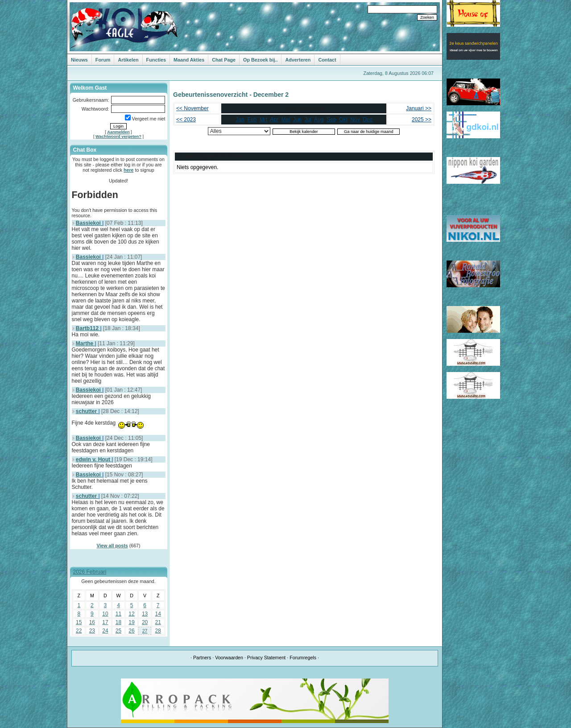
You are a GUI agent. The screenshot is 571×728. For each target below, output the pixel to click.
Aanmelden (118, 132)
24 (105, 631)
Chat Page (224, 60)
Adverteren (298, 60)
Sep (331, 120)
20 (145, 622)
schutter (87, 411)
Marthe (85, 343)
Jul (308, 120)
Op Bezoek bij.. (260, 60)
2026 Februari (90, 572)
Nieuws (79, 60)
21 (158, 622)
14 (158, 614)
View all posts (112, 546)
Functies (156, 60)
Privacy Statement (266, 658)
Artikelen (128, 60)
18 (118, 622)
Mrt (263, 120)
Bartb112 (88, 328)
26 (131, 631)
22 (79, 631)
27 (145, 631)
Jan (240, 120)
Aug (319, 120)
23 (92, 631)
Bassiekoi (89, 223)
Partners (202, 658)
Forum (103, 60)
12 (131, 614)
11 (118, 614)
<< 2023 (186, 120)
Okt (343, 120)
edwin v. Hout (94, 459)
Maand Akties (189, 60)
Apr (274, 120)
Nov (355, 120)
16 (92, 622)
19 (131, 622)
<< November (192, 108)
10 (105, 614)
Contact (327, 60)
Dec (367, 120)
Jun (297, 120)
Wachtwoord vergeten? (118, 136)
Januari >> (419, 108)
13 (145, 614)
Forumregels (303, 658)
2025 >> (422, 120)
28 (158, 631)
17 (105, 622)
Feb (252, 120)
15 (79, 622)
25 (118, 631)
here (129, 170)
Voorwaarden (229, 658)
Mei (286, 120)
